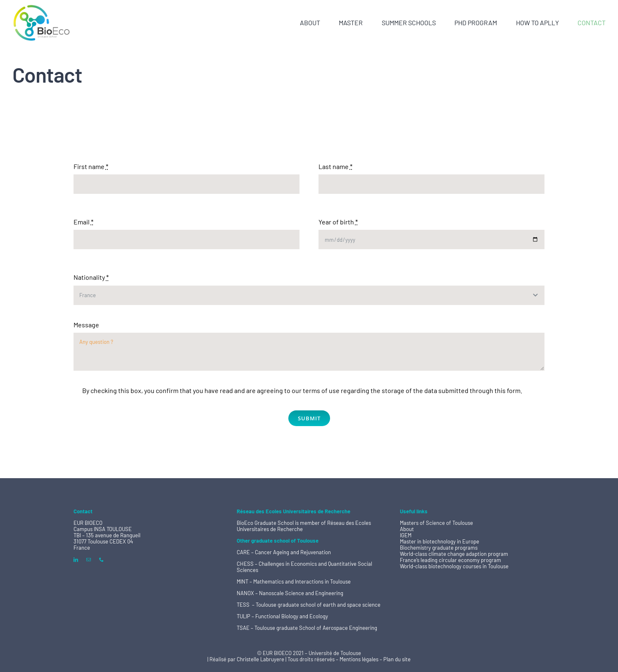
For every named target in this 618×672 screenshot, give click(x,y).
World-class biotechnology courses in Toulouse (454, 566)
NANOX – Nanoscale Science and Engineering (290, 593)
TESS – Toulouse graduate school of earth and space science (309, 605)
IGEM (406, 535)
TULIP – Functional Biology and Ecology (282, 616)
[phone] (101, 559)
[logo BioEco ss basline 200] (41, 7)
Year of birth (338, 222)
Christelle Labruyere (261, 659)
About (407, 529)
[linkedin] (76, 559)
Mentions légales (360, 659)
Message (86, 325)
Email (83, 222)
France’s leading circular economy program (450, 560)
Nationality (91, 277)
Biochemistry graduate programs (439, 548)
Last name (335, 166)
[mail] (89, 559)
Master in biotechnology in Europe (440, 541)
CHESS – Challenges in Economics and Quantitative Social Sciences (304, 567)
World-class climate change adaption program (454, 554)
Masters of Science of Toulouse (436, 523)
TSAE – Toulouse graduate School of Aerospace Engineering (307, 628)
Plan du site (397, 659)
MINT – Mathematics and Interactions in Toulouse (294, 581)
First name (91, 166)
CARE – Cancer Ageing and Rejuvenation (284, 552)
